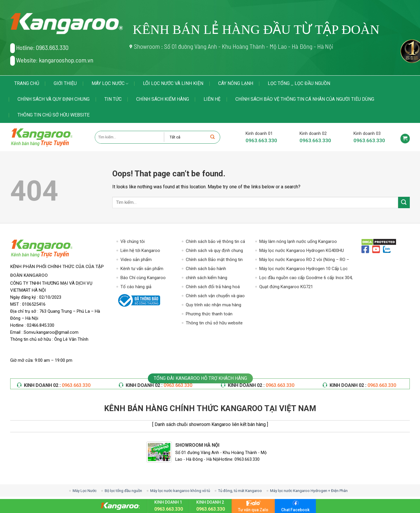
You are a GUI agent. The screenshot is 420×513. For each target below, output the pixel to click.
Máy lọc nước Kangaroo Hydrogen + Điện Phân (309, 491)
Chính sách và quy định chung (54, 99)
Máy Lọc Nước (110, 84)
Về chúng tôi (133, 241)
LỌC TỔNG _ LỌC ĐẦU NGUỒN (299, 83)
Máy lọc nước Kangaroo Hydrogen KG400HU (302, 251)
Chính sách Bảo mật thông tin (214, 260)
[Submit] (404, 202)
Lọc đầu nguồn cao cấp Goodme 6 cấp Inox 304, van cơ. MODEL (306, 278)
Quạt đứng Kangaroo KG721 (286, 287)
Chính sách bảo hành (206, 269)
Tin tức (113, 99)
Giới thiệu (65, 83)
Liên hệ (212, 99)
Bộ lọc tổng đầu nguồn (123, 491)
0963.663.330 (261, 140)
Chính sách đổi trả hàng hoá (213, 287)
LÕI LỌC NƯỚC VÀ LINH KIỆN (173, 83)
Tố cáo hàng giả (136, 287)
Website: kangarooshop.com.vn (52, 61)
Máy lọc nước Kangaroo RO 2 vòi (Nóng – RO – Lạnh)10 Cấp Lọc (304, 260)
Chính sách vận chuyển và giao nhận (215, 296)
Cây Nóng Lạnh (236, 83)
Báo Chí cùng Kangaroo (143, 278)
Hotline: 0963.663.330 (39, 48)
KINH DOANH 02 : (57, 385)
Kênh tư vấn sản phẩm (142, 269)
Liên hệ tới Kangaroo (140, 251)
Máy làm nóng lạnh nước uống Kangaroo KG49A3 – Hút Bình (298, 242)
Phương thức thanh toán (209, 314)
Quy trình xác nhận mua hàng (213, 305)
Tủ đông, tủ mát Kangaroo (240, 491)
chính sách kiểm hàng (163, 99)
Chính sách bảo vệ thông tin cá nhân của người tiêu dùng (305, 99)
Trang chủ (27, 83)
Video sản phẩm (136, 260)
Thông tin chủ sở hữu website (54, 115)
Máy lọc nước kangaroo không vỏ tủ (180, 491)
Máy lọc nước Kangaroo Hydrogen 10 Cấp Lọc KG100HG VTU (303, 269)
